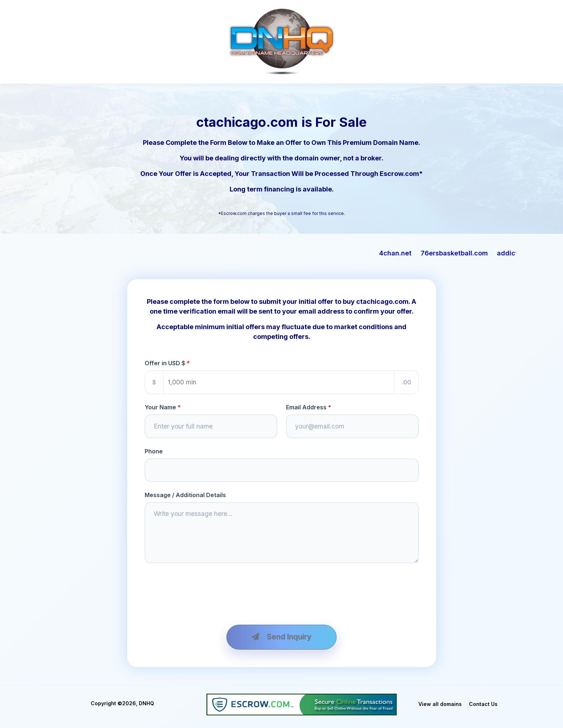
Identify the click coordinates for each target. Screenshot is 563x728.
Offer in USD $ (165, 363)
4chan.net (415, 253)
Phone (154, 452)
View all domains (440, 706)
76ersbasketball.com (474, 253)
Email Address (306, 407)
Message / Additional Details (185, 496)
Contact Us (483, 706)
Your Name (160, 407)
